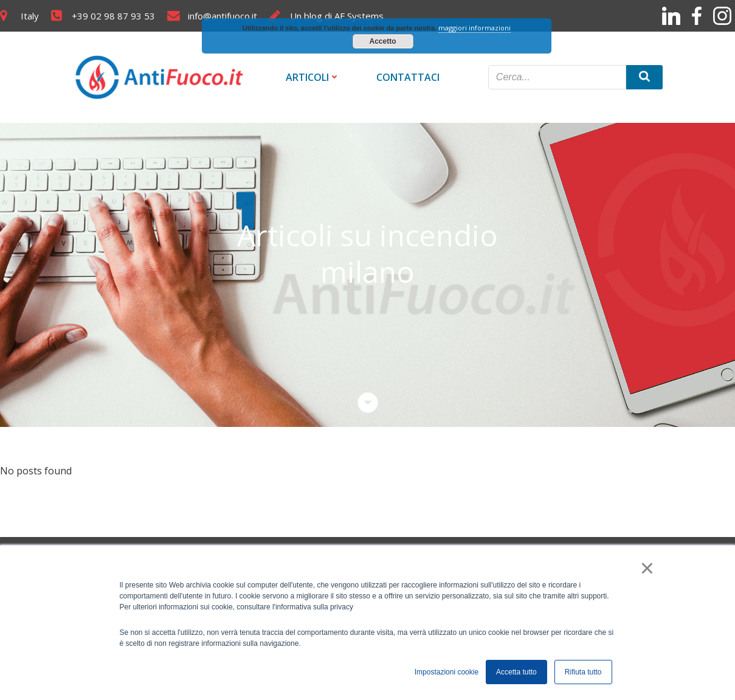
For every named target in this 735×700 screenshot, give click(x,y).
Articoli (313, 77)
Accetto (382, 41)
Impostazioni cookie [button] (447, 672)
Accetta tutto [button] (516, 672)
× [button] (647, 568)
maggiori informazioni (474, 28)
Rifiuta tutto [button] (583, 672)
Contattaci (408, 77)
